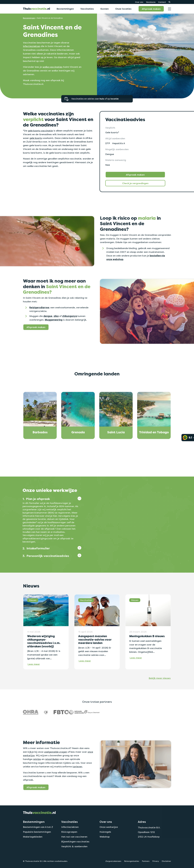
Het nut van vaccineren (74, 849)
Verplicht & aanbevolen (74, 858)
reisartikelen (52, 771)
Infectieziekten (70, 839)
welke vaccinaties (52, 67)
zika (56, 328)
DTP (108, 143)
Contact (162, 2)
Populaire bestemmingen (37, 844)
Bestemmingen (65, 9)
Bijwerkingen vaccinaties (75, 854)
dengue (48, 328)
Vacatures (151, 2)
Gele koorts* (112, 132)
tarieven (77, 779)
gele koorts (36, 138)
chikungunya (70, 328)
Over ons (139, 2)
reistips (37, 771)
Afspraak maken (151, 9)
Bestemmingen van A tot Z (38, 839)
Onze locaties (123, 9)
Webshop (105, 849)
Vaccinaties (87, 9)
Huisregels (105, 844)
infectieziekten (32, 46)
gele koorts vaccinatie (40, 131)
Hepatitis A (119, 143)
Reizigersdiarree (39, 320)
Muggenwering (54, 332)
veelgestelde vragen (56, 764)
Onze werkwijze (109, 839)
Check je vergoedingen (135, 183)
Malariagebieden (33, 849)
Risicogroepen (69, 844)
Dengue (110, 154)
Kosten (105, 9)
